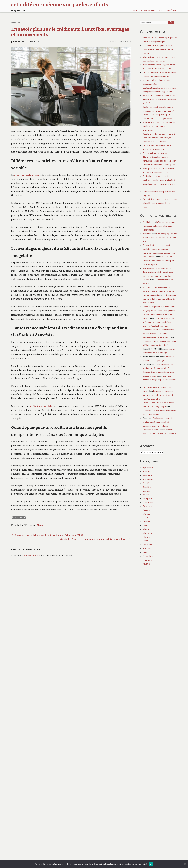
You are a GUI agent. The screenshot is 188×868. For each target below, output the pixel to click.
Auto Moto (148, 479)
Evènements (148, 506)
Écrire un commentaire (119, 41)
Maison (146, 529)
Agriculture (148, 468)
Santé (145, 552)
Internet (146, 514)
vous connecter (32, 556)
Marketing (147, 533)
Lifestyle (146, 521)
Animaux (146, 471)
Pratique (146, 548)
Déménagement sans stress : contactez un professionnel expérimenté (159, 226)
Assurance (147, 475)
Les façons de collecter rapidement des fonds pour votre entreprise (159, 260)
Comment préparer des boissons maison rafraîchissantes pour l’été (160, 237)
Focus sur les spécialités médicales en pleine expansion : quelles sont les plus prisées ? (159, 99)
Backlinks (147, 222)
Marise (20, 42)
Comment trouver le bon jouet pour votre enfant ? (159, 380)
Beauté (146, 483)
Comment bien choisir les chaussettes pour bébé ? (159, 433)
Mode (145, 541)
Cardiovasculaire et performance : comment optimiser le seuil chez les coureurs (158, 49)
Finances (18, 23)
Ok (151, 864)
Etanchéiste (148, 502)
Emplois (146, 491)
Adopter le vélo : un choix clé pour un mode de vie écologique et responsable (159, 126)
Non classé (147, 544)
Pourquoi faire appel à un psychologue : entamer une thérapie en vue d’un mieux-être (159, 395)
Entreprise (147, 498)
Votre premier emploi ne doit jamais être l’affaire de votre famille (159, 299)
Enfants (146, 494)
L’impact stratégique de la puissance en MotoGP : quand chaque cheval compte (160, 203)
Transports (147, 560)
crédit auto (19, 518)
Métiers (146, 537)
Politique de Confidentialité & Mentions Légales (154, 10)
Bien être (147, 487)
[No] (185, 864)
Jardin (145, 518)
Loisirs (145, 525)
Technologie (148, 556)
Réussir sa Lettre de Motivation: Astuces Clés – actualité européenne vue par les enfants (158, 291)
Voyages (146, 564)
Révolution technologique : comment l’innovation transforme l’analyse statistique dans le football (159, 138)
